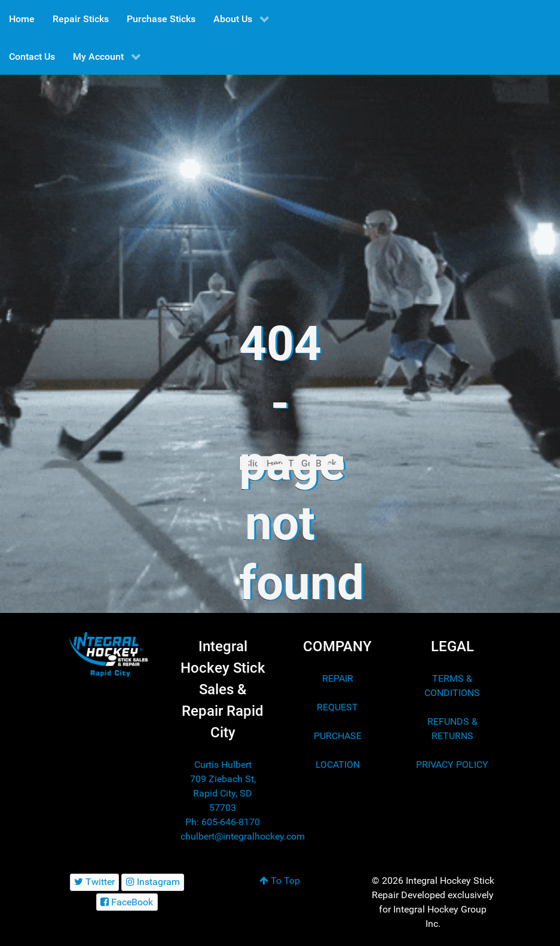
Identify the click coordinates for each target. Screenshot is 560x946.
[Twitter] (95, 882)
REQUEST (337, 707)
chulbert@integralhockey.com (243, 836)
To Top (280, 881)
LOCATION (338, 765)
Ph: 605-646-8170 (223, 822)
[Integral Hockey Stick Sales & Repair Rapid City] (108, 654)
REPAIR (338, 678)
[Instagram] (153, 882)
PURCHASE (338, 736)
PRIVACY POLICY (452, 765)
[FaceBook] (127, 902)
